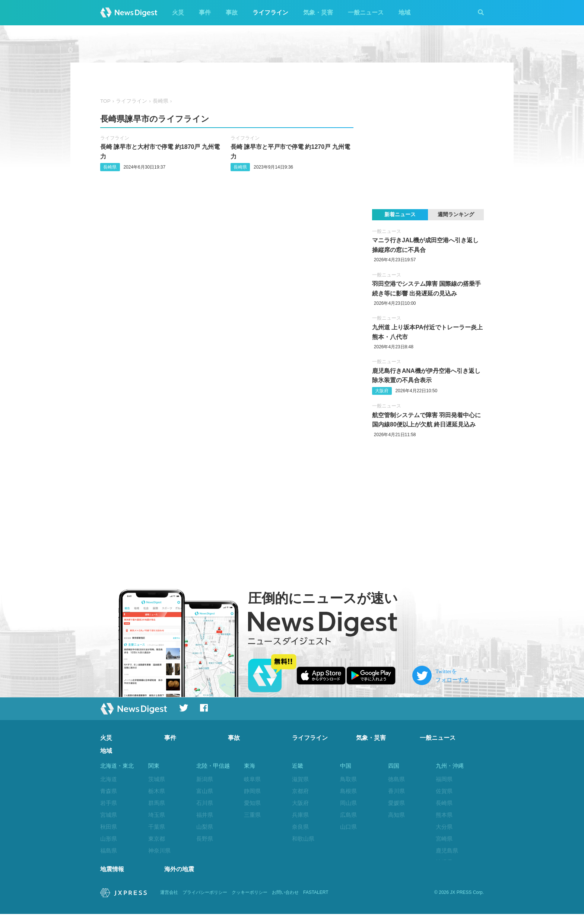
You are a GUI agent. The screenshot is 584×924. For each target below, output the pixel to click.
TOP (105, 101)
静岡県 (252, 791)
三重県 (252, 815)
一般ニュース (366, 12)
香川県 (396, 791)
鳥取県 (348, 779)
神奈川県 (159, 851)
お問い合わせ (285, 902)
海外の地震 (179, 879)
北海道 (109, 779)
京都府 (300, 791)
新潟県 (205, 779)
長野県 (205, 839)
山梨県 (205, 827)
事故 (232, 12)
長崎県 (161, 101)
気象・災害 (318, 12)
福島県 (109, 851)
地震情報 (112, 879)
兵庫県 (300, 815)
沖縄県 (444, 862)
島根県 (348, 791)
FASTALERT (316, 902)
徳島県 (396, 779)
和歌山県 (303, 839)
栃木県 (157, 791)
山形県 (109, 839)
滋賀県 (300, 779)
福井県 (205, 815)
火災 (178, 12)
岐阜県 (252, 779)
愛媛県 (396, 803)
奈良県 (300, 827)
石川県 (205, 803)
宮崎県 (444, 839)
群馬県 (157, 803)
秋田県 (109, 827)
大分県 (444, 827)
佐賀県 (444, 791)
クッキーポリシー (250, 902)
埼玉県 (157, 815)
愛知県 (252, 803)
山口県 (348, 827)
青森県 (109, 791)
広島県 (348, 815)
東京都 (157, 839)
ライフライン (270, 12)
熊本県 (444, 815)
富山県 (205, 791)
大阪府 (382, 391)
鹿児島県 (447, 851)
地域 (404, 12)
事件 (205, 12)
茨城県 (157, 779)
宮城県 (109, 815)
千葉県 (157, 827)
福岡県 (444, 779)
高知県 (396, 815)
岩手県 (109, 803)
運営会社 (169, 902)
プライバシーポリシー (205, 902)
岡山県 (348, 803)
